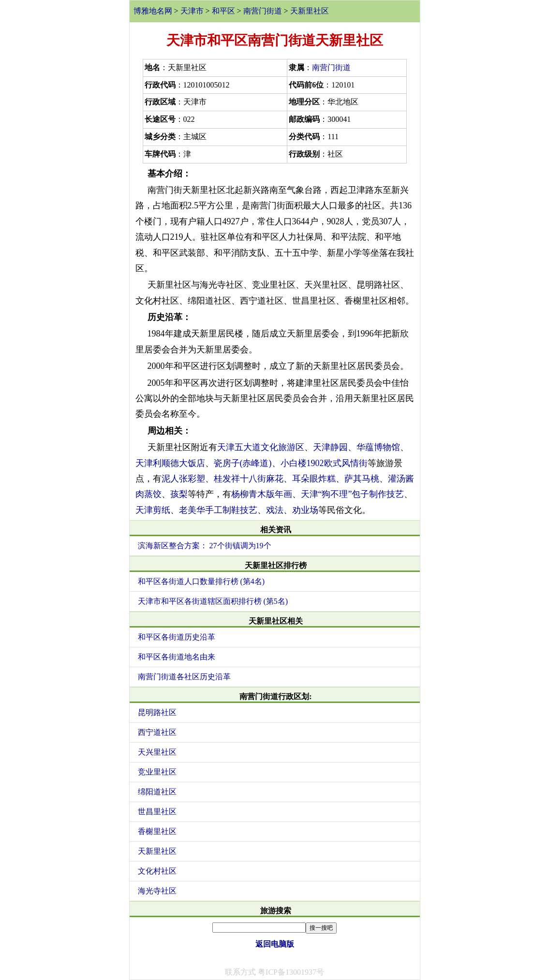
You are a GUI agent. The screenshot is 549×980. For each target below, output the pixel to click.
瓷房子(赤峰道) (243, 463)
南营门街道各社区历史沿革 (184, 677)
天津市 (192, 11)
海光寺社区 (157, 891)
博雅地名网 (153, 11)
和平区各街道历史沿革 (177, 637)
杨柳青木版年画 (262, 494)
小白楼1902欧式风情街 (324, 463)
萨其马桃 (362, 479)
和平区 (223, 11)
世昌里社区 (157, 812)
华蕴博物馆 (378, 447)
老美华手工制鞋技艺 (218, 510)
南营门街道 (263, 11)
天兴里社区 (157, 752)
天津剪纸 (153, 510)
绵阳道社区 (157, 792)
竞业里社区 (157, 772)
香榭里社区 (157, 831)
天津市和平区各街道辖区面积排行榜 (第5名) (213, 601)
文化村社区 (157, 871)
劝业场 (305, 510)
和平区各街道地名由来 (177, 657)
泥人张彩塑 (183, 479)
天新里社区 (310, 11)
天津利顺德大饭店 (170, 463)
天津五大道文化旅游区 (261, 447)
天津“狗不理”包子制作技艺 (353, 494)
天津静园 (330, 447)
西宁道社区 (157, 732)
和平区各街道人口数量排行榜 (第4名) (201, 581)
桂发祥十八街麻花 (249, 479)
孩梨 (179, 494)
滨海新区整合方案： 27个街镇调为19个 (205, 546)
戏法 (275, 510)
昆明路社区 (157, 712)
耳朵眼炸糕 (314, 479)
